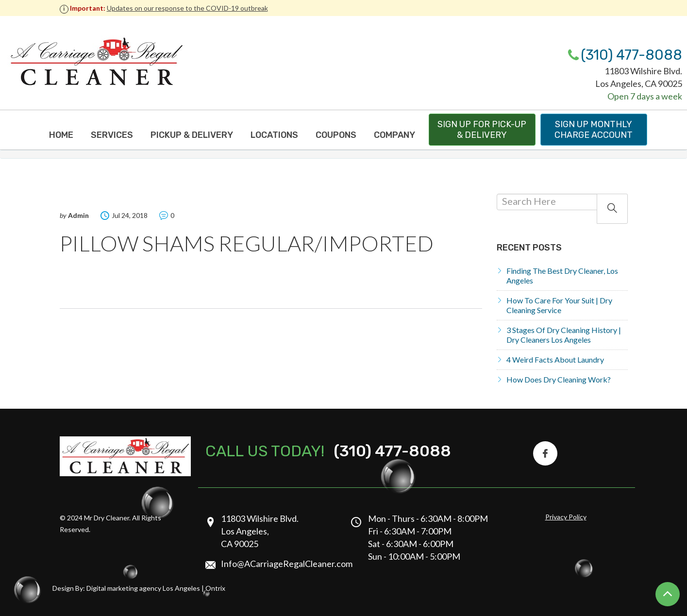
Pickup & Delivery (192, 135)
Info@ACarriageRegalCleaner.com (287, 564)
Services (112, 135)
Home (61, 135)
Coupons (336, 135)
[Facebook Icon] (545, 453)
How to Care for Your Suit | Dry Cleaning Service (559, 305)
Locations (274, 135)
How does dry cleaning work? (559, 379)
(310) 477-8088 (631, 55)
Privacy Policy (566, 517)
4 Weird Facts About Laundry (555, 359)
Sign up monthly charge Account (594, 130)
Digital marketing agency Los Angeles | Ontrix (156, 588)
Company (394, 135)
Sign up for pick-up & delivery (482, 130)
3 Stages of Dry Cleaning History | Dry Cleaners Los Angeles (564, 335)
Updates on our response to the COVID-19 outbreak (187, 8)
